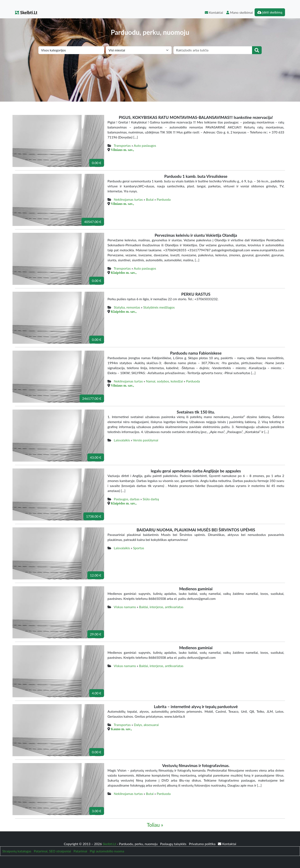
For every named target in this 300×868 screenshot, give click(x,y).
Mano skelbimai (239, 12)
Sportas (139, 548)
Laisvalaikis (122, 440)
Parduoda (164, 199)
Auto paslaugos (145, 145)
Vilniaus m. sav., (122, 150)
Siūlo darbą (151, 499)
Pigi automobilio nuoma (107, 851)
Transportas (122, 145)
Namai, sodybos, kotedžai (164, 381)
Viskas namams (125, 607)
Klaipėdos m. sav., (124, 273)
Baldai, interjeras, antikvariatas (161, 607)
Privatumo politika (203, 844)
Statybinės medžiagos (159, 307)
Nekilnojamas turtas (128, 199)
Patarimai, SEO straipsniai (52, 851)
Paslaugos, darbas (127, 499)
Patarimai (80, 851)
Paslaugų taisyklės (174, 844)
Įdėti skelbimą (270, 12)
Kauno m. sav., (121, 729)
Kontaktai (214, 12)
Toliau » (155, 825)
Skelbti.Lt (26, 12)
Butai (150, 199)
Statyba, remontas (127, 307)
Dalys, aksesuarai (146, 725)
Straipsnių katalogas (17, 851)
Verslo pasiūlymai (146, 440)
